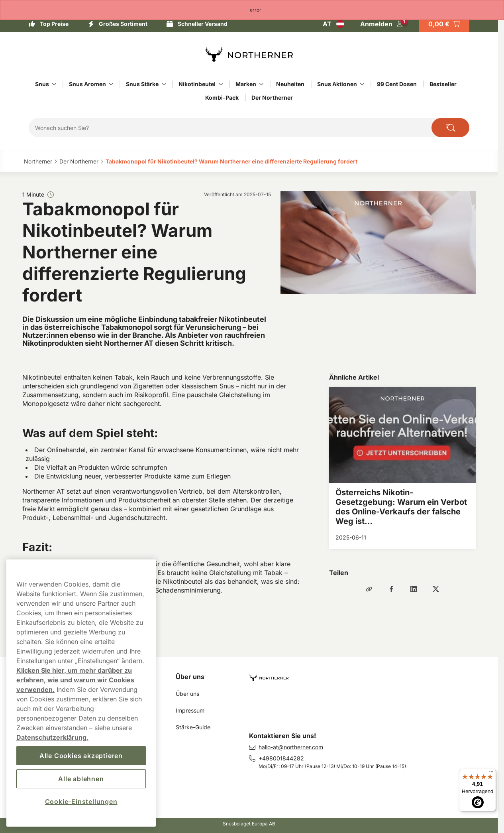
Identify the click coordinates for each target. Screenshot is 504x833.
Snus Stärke (142, 84)
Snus (42, 84)
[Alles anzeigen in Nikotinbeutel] (221, 84)
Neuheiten (290, 84)
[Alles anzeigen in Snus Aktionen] (362, 84)
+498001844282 (281, 758)
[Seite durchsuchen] (450, 128)
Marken (246, 84)
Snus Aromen (87, 84)
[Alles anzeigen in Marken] (261, 84)
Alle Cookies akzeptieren (81, 756)
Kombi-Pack (222, 97)
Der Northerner (272, 97)
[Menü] (491, 774)
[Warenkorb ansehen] (444, 24)
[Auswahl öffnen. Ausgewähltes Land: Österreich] (333, 24)
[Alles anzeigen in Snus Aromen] (111, 84)
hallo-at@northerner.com (291, 747)
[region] (81, 693)
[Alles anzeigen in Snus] (54, 84)
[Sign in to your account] (381, 24)
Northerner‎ (38, 161)
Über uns (190, 677)
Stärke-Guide (193, 727)
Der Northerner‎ (79, 161)
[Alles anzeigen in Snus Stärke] (164, 84)
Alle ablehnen (81, 779)
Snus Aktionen (337, 84)
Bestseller (443, 84)
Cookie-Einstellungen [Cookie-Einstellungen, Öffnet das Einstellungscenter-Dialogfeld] (81, 801)
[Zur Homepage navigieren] (366, 674)
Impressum (190, 710)
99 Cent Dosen (397, 84)
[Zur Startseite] (249, 54)
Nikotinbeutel (197, 84)
